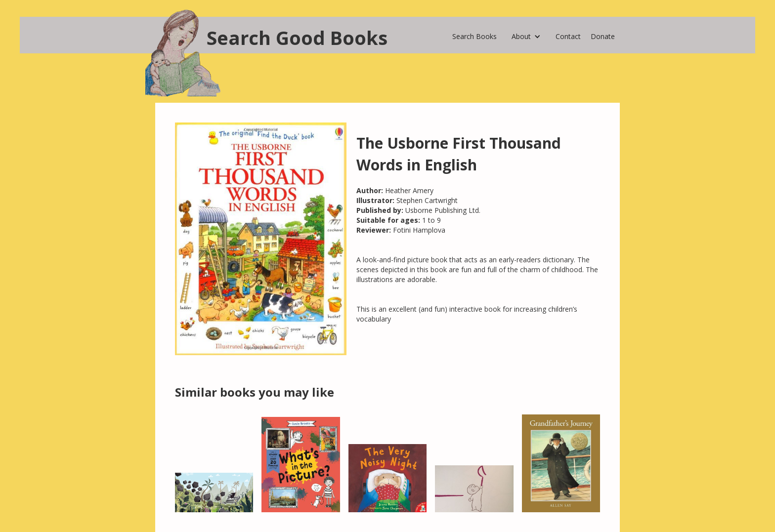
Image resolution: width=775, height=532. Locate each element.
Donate (603, 36)
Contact (568, 36)
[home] (271, 35)
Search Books (474, 36)
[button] (526, 34)
